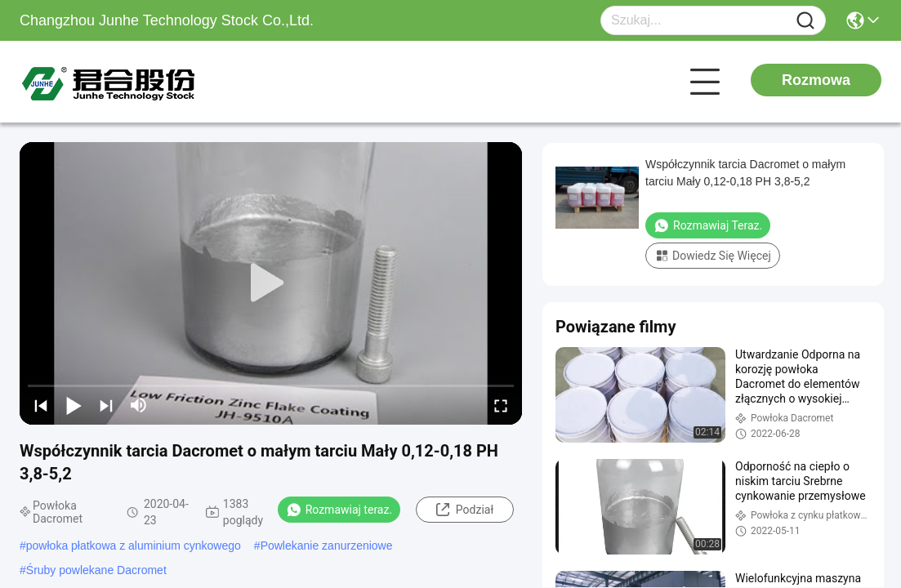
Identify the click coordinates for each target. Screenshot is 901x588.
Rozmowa (816, 80)
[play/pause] (74, 405)
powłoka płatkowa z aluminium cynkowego (134, 546)
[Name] (805, 21)
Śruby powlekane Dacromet (96, 570)
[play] (271, 283)
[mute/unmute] (139, 405)
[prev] (41, 405)
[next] (106, 405)
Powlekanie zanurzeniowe (327, 546)
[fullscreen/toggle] (501, 405)
